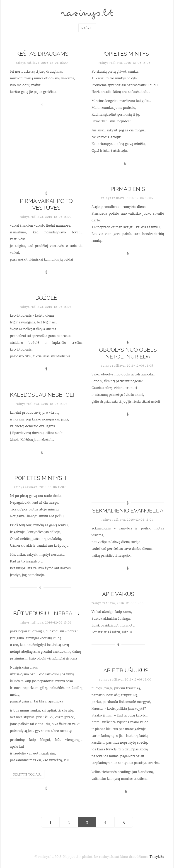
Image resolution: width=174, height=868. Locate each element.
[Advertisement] (46, 155)
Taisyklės (157, 856)
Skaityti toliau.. (27, 774)
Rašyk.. (87, 28)
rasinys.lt (87, 14)
